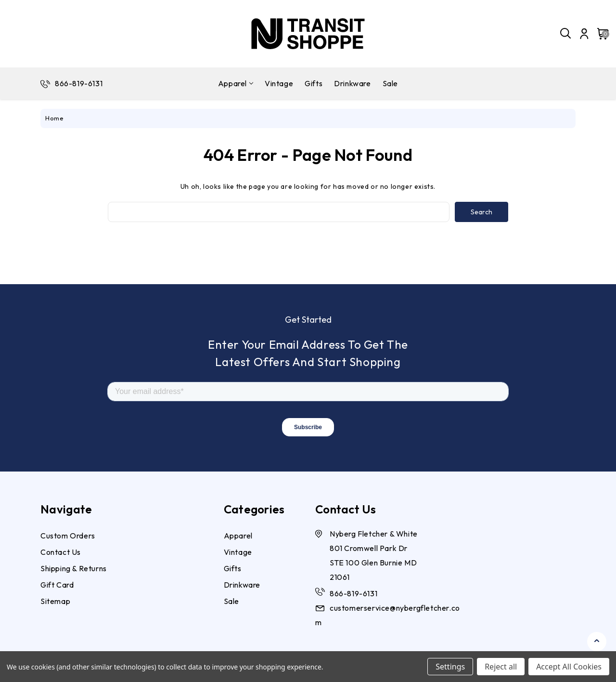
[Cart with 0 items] (600, 34)
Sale (390, 83)
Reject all (501, 667)
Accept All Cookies (569, 667)
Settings (450, 667)
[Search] (566, 34)
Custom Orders (68, 536)
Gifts (314, 83)
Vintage (279, 83)
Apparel (236, 83)
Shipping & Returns (74, 568)
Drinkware (352, 83)
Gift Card (57, 585)
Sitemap (55, 601)
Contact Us (61, 552)
